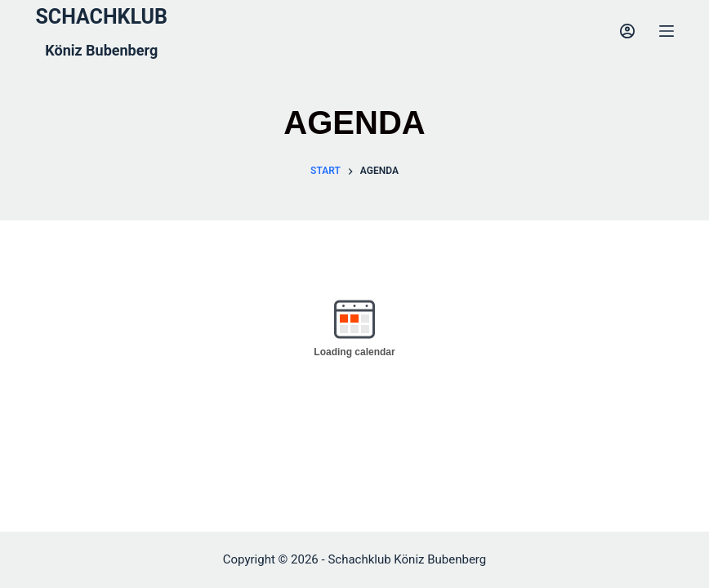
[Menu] (667, 31)
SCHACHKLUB (101, 17)
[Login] (627, 31)
